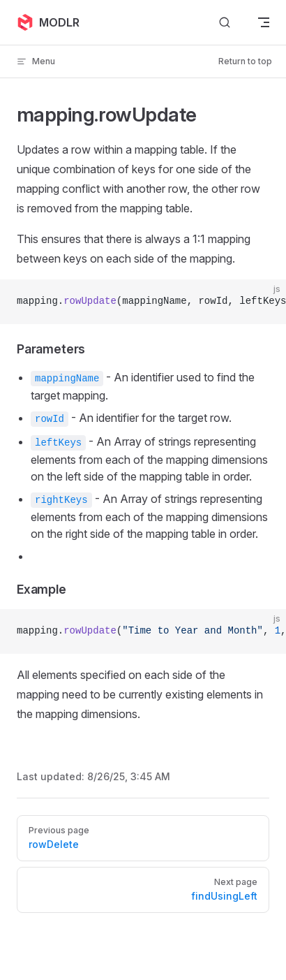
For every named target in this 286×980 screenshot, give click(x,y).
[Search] (225, 23)
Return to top (245, 61)
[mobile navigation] (264, 22)
